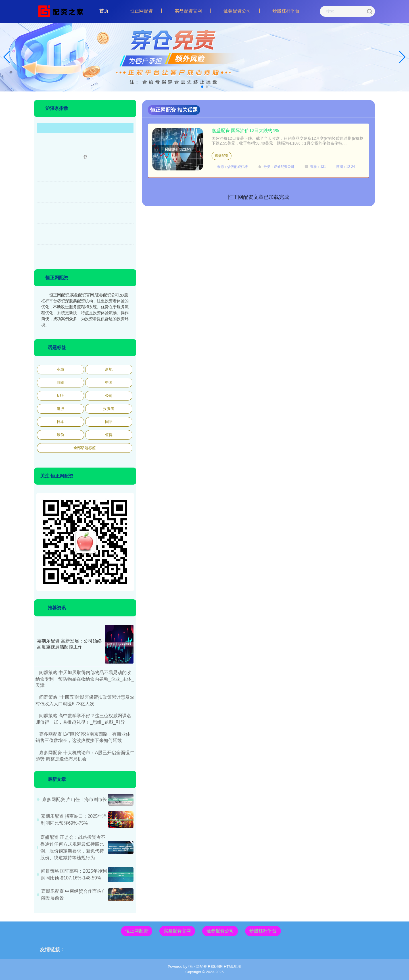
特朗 (60, 382)
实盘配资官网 (188, 11)
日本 (60, 422)
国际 (109, 422)
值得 (109, 435)
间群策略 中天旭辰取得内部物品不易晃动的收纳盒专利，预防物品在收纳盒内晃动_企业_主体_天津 (85, 679)
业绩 (60, 369)
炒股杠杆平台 (286, 11)
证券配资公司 (237, 11)
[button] (402, 57)
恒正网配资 (141, 11)
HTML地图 (232, 967)
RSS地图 (215, 967)
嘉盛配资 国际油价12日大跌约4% (245, 131)
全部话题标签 (85, 448)
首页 (104, 11)
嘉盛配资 (222, 156)
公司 (109, 396)
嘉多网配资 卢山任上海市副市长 (75, 799)
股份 (60, 435)
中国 (109, 382)
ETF (61, 395)
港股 (60, 409)
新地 (109, 369)
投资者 (109, 409)
